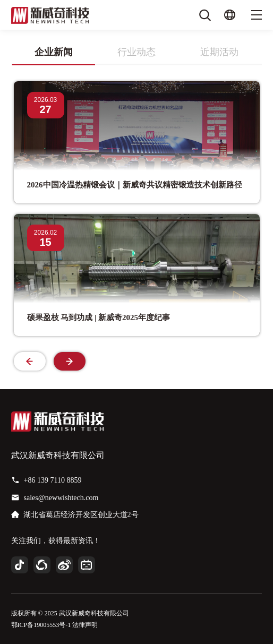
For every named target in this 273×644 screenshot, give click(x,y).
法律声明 (85, 625)
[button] (70, 361)
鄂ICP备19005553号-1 (41, 625)
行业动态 (136, 52)
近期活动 (219, 52)
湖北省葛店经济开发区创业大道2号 (81, 514)
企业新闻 (54, 52)
